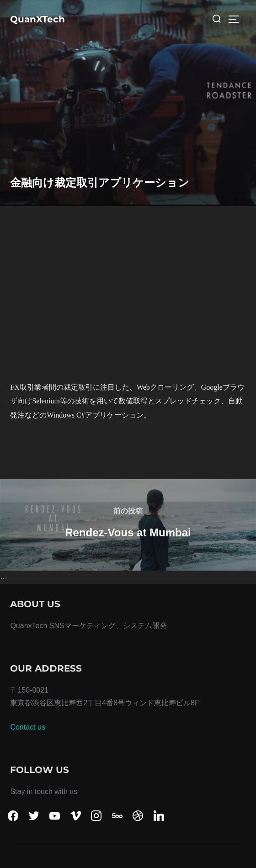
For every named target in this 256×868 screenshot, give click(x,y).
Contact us (27, 727)
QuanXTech (37, 19)
